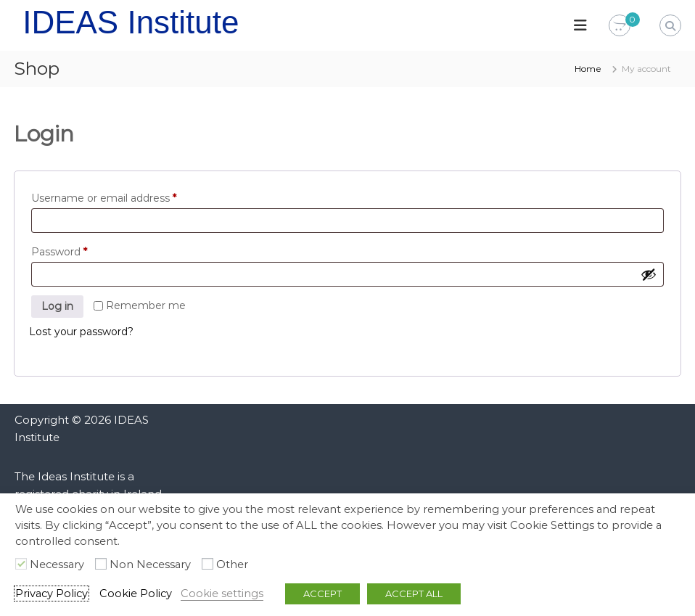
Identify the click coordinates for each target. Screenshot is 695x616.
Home (588, 69)
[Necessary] (21, 564)
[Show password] (649, 274)
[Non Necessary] (101, 564)
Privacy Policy (52, 594)
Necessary (57, 564)
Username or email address (107, 198)
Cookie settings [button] (222, 594)
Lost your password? (81, 332)
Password (63, 252)
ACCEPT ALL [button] (414, 594)
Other (232, 564)
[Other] (207, 564)
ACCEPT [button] (322, 594)
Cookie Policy (136, 594)
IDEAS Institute (131, 22)
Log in (57, 306)
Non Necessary (150, 564)
